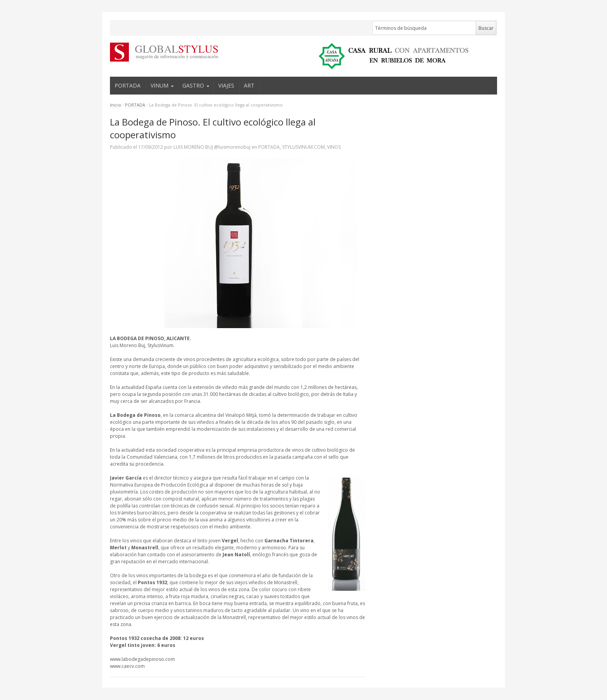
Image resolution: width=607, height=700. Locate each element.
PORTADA (128, 85)
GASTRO (193, 85)
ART (249, 85)
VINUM (159, 85)
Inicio (116, 105)
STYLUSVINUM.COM (303, 147)
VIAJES (226, 85)
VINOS (334, 147)
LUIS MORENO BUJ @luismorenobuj (212, 147)
